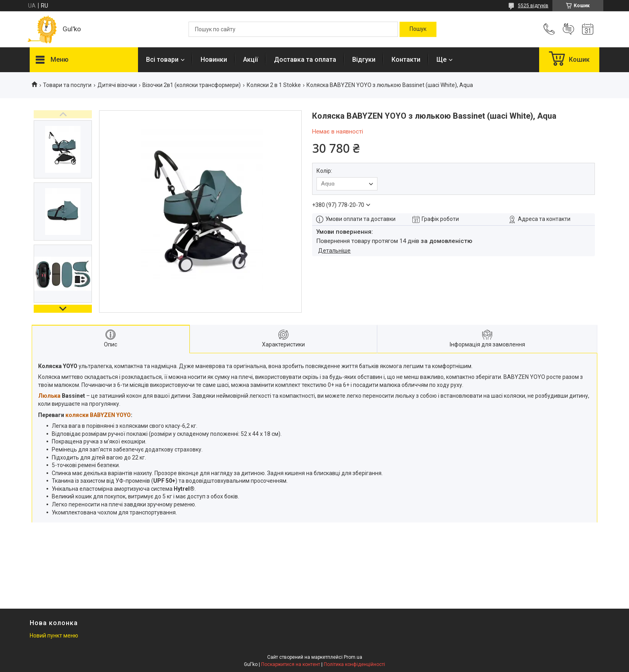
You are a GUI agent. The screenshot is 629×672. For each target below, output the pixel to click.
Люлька (49, 396)
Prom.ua (353, 657)
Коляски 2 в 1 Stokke (274, 85)
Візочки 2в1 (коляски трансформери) (192, 85)
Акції (251, 60)
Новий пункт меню (54, 636)
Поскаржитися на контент (291, 664)
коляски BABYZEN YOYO (98, 415)
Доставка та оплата (305, 60)
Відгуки (364, 60)
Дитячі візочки (117, 85)
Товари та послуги (67, 85)
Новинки (214, 60)
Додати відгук (568, 29)
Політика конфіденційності (354, 664)
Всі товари (162, 60)
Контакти (406, 60)
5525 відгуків (533, 6)
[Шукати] (418, 29)
